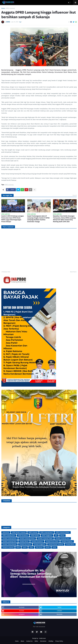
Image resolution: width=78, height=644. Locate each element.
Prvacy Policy (59, 641)
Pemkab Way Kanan (25, 544)
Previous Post (6, 272)
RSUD (18, 547)
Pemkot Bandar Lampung (56, 544)
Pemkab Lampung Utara (10, 541)
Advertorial (6, 532)
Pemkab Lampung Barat (10, 538)
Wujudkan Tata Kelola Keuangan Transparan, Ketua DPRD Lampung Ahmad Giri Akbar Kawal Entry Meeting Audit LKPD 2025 (64, 219)
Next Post (73, 272)
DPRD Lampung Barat (47, 532)
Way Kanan (39, 547)
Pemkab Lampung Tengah (45, 538)
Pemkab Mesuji (24, 541)
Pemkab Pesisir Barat (52, 541)
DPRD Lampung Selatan (63, 532)
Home (3, 8)
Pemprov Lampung (8, 547)
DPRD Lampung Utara (9, 535)
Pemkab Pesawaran (37, 541)
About (22, 641)
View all (75, 195)
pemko (48, 547)
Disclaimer (43, 641)
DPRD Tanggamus (47, 535)
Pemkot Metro (70, 544)
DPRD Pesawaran (23, 535)
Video (31, 547)
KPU (56, 535)
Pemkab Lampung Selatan (27, 538)
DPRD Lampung (10, 8)
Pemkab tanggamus (40, 544)
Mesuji (62, 535)
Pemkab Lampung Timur (63, 538)
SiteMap (51, 641)
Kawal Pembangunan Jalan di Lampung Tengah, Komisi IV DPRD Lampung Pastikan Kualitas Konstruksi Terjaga (38, 219)
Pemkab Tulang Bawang (10, 544)
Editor (36, 641)
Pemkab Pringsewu (67, 541)
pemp (54, 547)
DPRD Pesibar (35, 535)
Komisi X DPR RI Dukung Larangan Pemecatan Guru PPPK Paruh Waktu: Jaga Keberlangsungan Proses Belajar (13, 219)
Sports (25, 547)
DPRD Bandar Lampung (19, 532)
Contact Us (29, 641)
